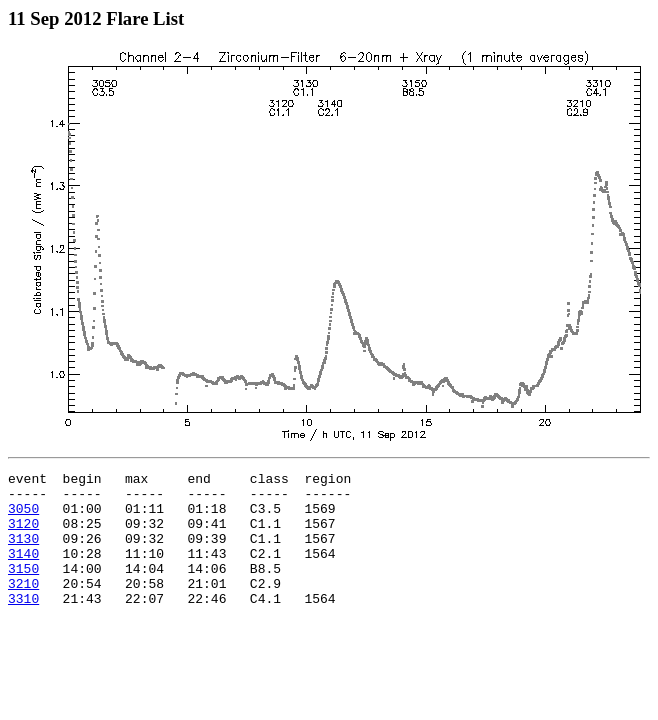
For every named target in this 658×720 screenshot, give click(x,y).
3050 (23, 517)
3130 (23, 553)
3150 (23, 589)
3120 (23, 535)
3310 (23, 625)
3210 (23, 607)
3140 (23, 571)
